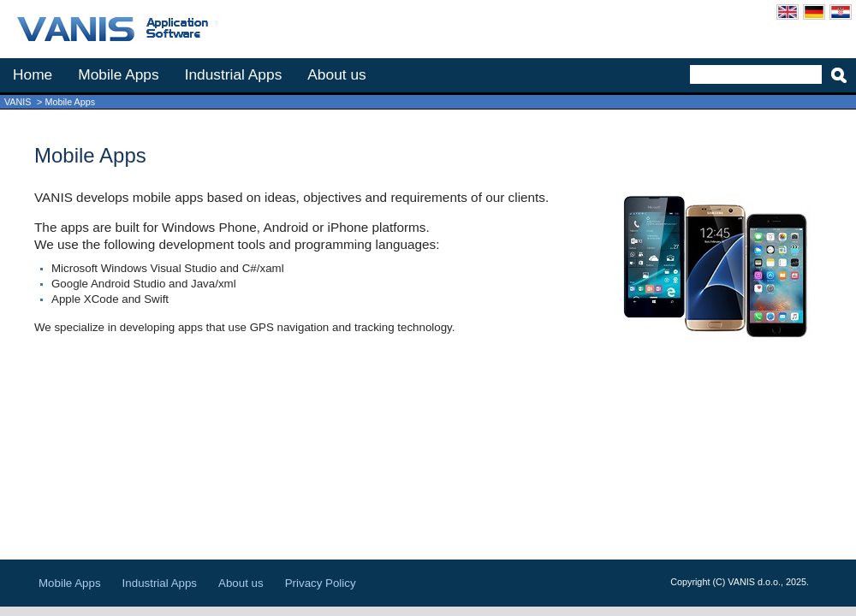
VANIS (18, 102)
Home (33, 74)
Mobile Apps (118, 74)
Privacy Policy (321, 583)
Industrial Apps (234, 74)
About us (336, 74)
